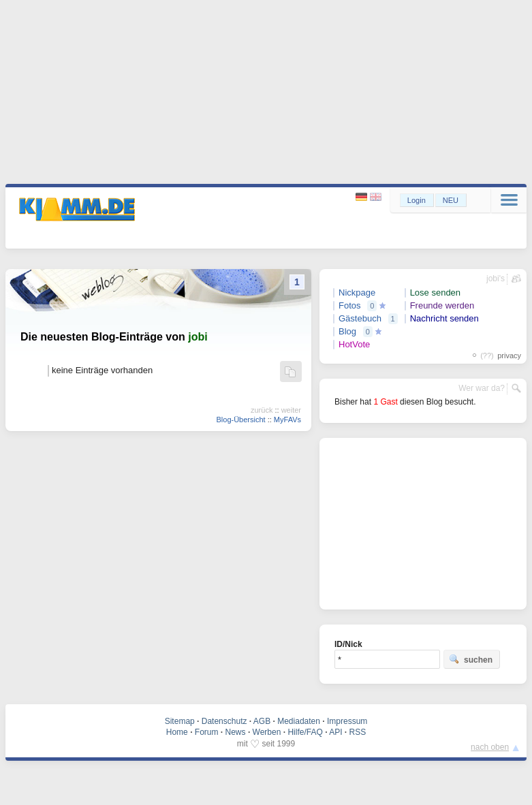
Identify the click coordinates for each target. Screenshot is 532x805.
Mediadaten (299, 721)
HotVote (354, 344)
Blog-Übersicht (240, 420)
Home (177, 732)
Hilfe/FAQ (305, 732)
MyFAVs (287, 420)
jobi (198, 337)
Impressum (347, 721)
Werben (267, 732)
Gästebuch (360, 318)
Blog (347, 331)
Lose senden (435, 293)
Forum (207, 732)
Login (417, 200)
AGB (262, 721)
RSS (358, 732)
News (236, 732)
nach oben (490, 747)
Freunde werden (442, 305)
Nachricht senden (444, 318)
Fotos (350, 305)
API (335, 732)
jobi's (496, 279)
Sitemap (180, 721)
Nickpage (357, 293)
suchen (471, 659)
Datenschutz (224, 721)
